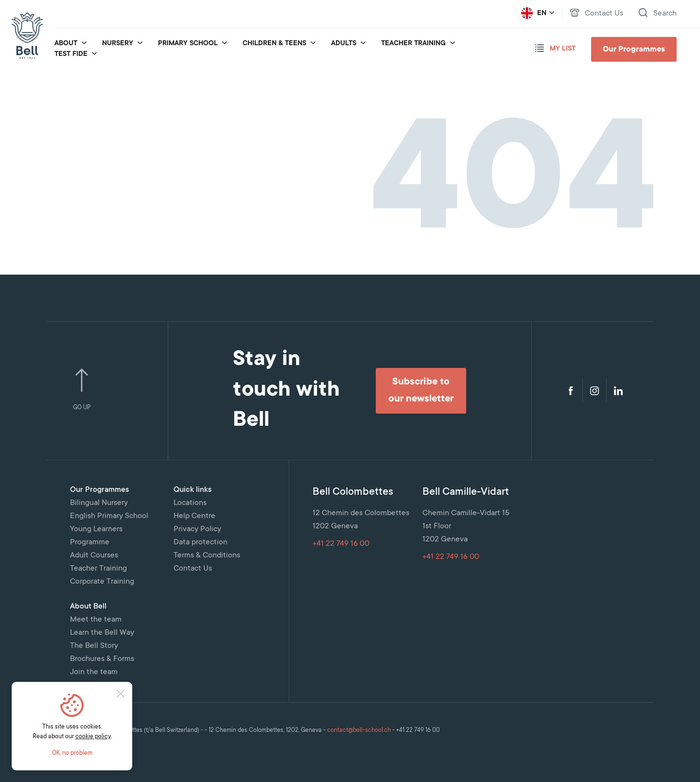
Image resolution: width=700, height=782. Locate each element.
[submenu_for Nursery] (140, 44)
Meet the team (96, 620)
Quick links (192, 490)
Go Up (82, 390)
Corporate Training (102, 582)
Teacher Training (413, 44)
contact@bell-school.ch (359, 730)
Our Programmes (634, 50)
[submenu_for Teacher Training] (453, 44)
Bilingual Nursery (99, 503)
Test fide (71, 54)
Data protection (201, 542)
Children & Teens (274, 44)
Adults (344, 44)
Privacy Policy (197, 529)
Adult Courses (94, 556)
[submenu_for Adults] (363, 44)
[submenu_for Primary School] (225, 44)
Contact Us (193, 569)
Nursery (118, 44)
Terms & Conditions (207, 556)
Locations (190, 503)
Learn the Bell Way (102, 633)
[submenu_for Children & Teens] (313, 44)
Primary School (188, 44)
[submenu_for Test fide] (94, 54)
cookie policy (93, 737)
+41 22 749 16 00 (341, 544)
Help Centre (194, 516)
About (66, 44)
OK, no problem (72, 753)
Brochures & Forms (102, 659)
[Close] (121, 694)
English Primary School (109, 516)
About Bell (88, 607)
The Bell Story (94, 646)
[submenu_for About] (84, 44)
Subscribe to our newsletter (421, 391)
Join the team (94, 672)
